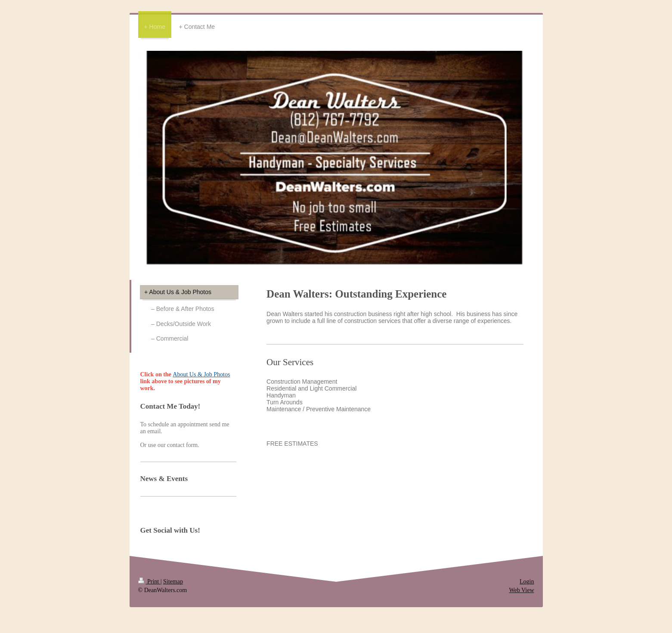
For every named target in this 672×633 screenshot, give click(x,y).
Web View (521, 590)
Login (527, 582)
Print (149, 582)
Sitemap (173, 582)
